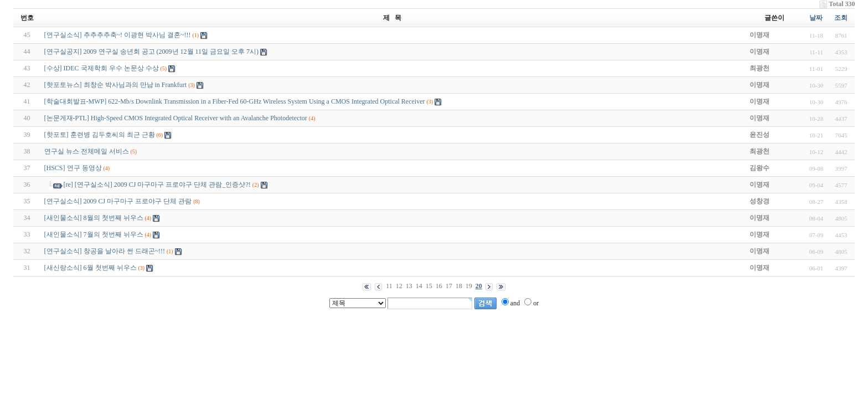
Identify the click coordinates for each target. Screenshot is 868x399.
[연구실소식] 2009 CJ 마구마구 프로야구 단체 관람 (118, 201)
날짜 (816, 18)
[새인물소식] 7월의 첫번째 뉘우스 (94, 234)
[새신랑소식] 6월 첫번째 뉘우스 (91, 268)
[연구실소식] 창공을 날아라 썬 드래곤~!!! (105, 251)
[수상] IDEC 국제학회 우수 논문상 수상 (102, 68)
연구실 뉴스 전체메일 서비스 (87, 151)
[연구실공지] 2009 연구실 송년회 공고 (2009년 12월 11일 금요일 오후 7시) (152, 52)
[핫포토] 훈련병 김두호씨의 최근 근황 (100, 135)
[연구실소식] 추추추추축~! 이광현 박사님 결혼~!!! (118, 35)
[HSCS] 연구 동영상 (73, 168)
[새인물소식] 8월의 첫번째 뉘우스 (94, 218)
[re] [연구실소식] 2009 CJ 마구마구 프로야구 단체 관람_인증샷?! (157, 185)
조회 (841, 18)
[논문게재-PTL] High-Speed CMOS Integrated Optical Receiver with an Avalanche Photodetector (176, 118)
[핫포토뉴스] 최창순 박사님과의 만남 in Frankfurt (116, 85)
